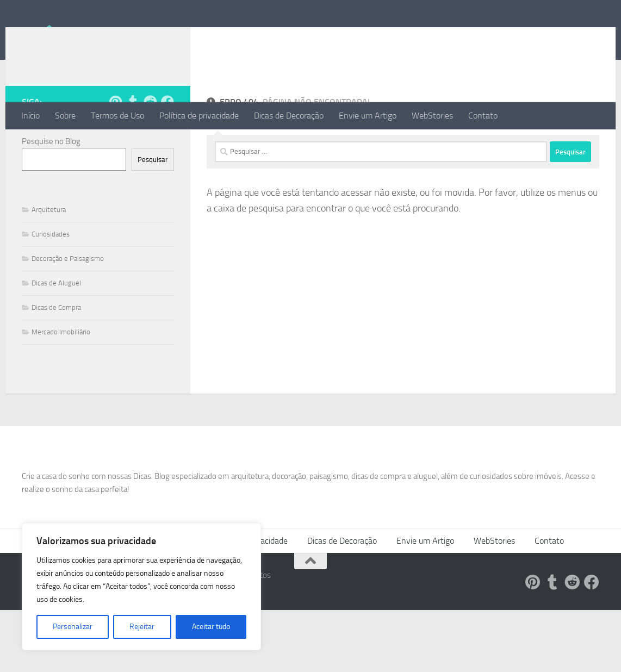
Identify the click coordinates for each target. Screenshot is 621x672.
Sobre (65, 116)
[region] (141, 587)
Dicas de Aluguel (56, 326)
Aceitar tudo (211, 627)
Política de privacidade (199, 116)
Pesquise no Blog (51, 185)
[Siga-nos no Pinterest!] (115, 145)
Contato (483, 116)
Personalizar (73, 627)
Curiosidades (51, 278)
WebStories (432, 116)
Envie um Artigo (368, 116)
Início (30, 116)
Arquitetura (49, 253)
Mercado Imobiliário (61, 375)
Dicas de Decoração (289, 116)
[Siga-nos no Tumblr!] (133, 145)
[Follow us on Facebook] (167, 145)
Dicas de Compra (56, 351)
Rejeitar (142, 627)
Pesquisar (153, 203)
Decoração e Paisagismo (68, 302)
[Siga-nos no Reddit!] (150, 145)
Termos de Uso (117, 116)
